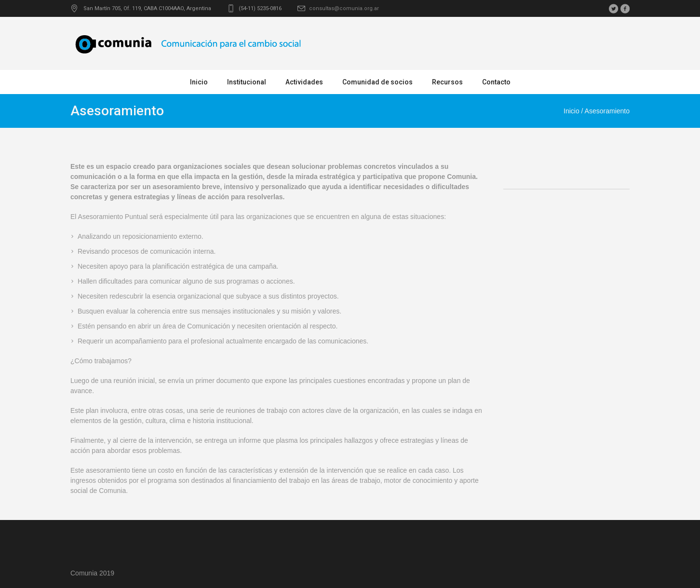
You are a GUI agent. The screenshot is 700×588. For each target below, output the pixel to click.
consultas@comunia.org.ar (344, 8)
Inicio (572, 111)
